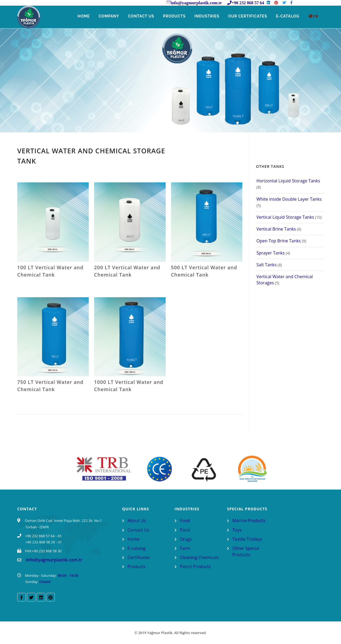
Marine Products (249, 521)
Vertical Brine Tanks (276, 229)
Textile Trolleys (247, 539)
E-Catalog (288, 16)
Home (81, 16)
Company (107, 16)
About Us (137, 521)
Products (173, 16)
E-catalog (137, 548)
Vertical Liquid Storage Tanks (285, 217)
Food (185, 521)
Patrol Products (195, 567)
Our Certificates (247, 16)
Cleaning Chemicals (199, 557)
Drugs (186, 539)
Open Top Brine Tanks (279, 241)
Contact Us (140, 16)
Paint (185, 530)
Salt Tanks (267, 265)
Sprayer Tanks (271, 253)
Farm (185, 548)
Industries (206, 16)
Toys (237, 530)
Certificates (139, 557)
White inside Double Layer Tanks (289, 199)
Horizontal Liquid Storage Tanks (288, 181)
